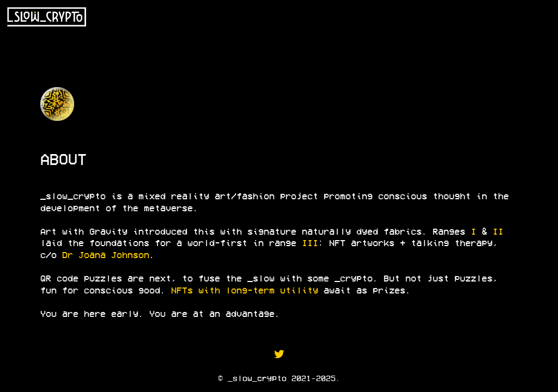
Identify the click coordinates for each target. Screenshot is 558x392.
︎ (279, 354)
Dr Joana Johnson (106, 255)
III (310, 243)
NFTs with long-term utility (245, 290)
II (498, 231)
